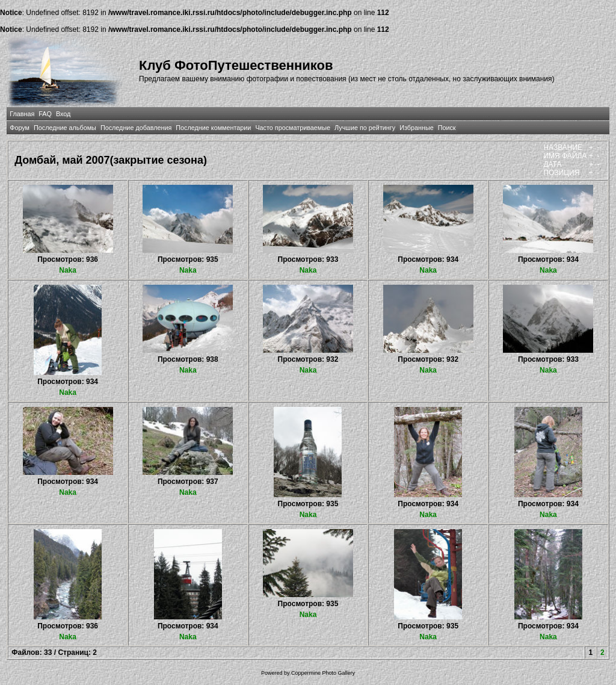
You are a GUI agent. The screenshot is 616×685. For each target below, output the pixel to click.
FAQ (45, 114)
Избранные (416, 128)
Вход (63, 114)
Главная (22, 114)
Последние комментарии (213, 128)
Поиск (447, 128)
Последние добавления (136, 128)
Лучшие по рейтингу (365, 128)
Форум (20, 128)
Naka (68, 270)
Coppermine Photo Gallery (323, 673)
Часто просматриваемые (293, 128)
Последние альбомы (65, 128)
